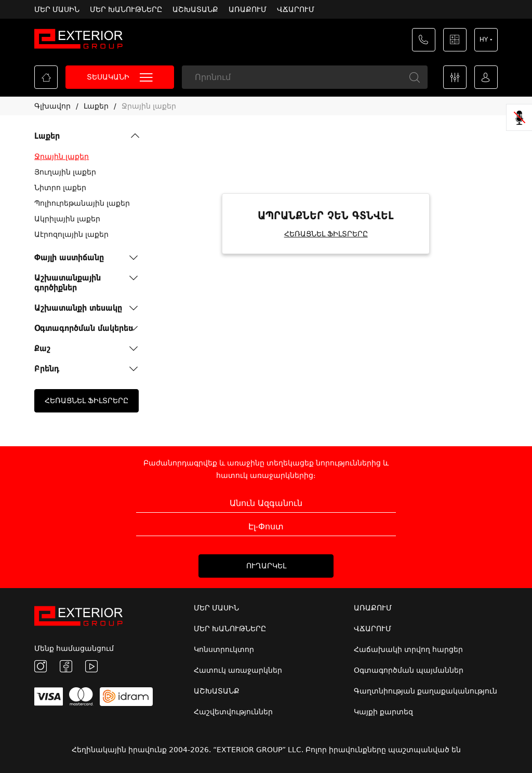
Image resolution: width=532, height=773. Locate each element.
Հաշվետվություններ (233, 712)
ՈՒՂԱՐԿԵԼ (266, 566)
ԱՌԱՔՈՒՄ (248, 9)
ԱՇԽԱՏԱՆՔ (195, 9)
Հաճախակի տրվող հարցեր (408, 649)
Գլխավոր (52, 106)
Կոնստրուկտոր (224, 649)
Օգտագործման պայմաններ (409, 670)
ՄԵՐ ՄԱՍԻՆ (57, 9)
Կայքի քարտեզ (383, 712)
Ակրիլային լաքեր (67, 219)
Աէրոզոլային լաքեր (71, 234)
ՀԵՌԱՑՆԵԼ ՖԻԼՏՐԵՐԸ (87, 401)
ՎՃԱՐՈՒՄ (296, 9)
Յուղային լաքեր (65, 172)
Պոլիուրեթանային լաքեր (82, 203)
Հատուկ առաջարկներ (238, 670)
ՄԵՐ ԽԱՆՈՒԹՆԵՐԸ (126, 9)
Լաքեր (96, 106)
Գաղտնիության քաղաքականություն (425, 691)
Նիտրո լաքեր (60, 188)
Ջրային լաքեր (149, 106)
